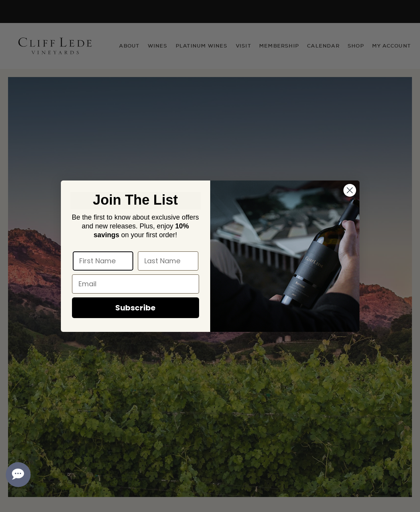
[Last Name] (168, 261)
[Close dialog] (350, 190)
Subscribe (135, 308)
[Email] (136, 284)
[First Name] (103, 261)
